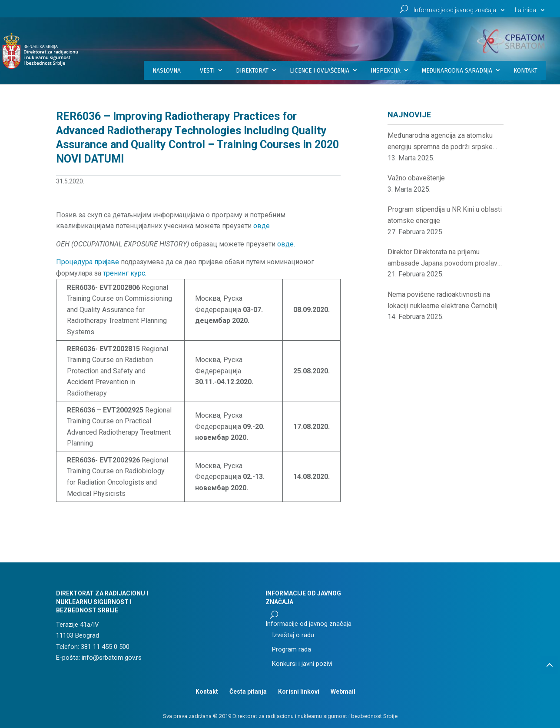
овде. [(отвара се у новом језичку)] (286, 244)
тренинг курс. (125, 273)
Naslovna (167, 70)
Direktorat (252, 70)
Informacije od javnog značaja (455, 10)
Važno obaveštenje (416, 178)
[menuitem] (531, 12)
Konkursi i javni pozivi (302, 664)
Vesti (207, 70)
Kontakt (525, 70)
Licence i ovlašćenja (320, 70)
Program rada (292, 649)
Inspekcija (386, 70)
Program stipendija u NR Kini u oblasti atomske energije (445, 215)
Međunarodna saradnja (457, 70)
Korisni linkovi (299, 691)
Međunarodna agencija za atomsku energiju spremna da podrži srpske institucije (440, 142)
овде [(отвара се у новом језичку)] (262, 226)
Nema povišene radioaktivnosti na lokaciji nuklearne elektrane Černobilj (442, 300)
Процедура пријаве (88, 262)
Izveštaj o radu (293, 635)
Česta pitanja (248, 691)
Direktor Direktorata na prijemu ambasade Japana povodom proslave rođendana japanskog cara (444, 258)
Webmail (343, 691)
